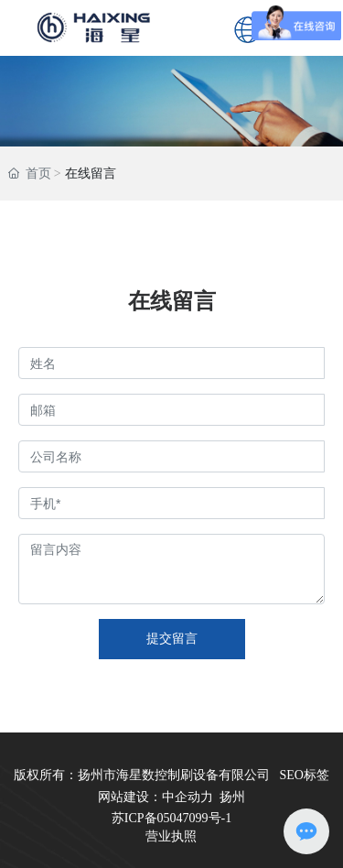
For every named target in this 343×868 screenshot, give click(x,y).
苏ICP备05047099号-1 (171, 818)
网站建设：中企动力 (155, 797)
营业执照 (171, 836)
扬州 (232, 797)
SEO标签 (305, 775)
